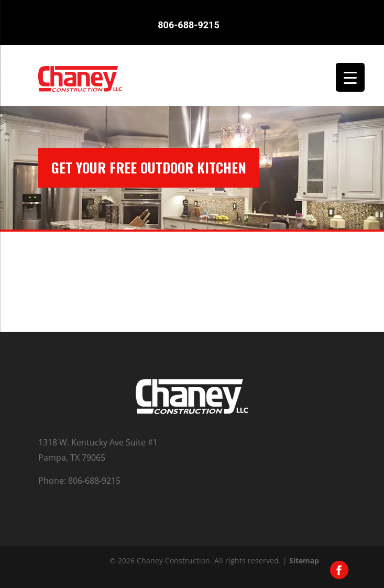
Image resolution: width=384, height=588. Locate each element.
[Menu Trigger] (350, 77)
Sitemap (304, 560)
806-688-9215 (188, 24)
